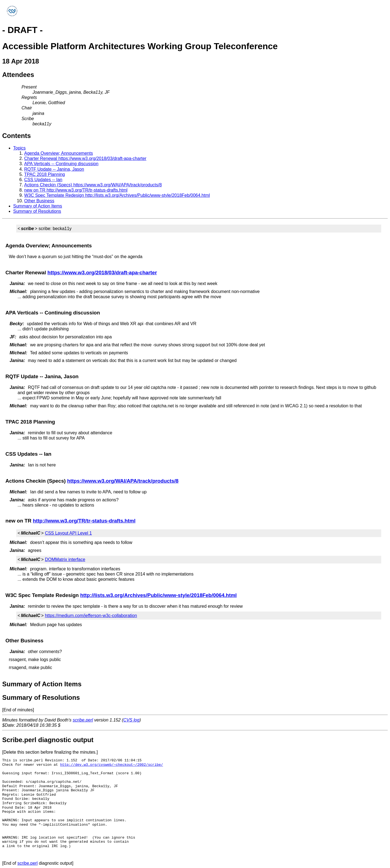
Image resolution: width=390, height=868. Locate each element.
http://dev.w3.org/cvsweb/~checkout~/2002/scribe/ (112, 765)
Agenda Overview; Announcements (59, 153)
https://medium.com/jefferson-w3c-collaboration (91, 616)
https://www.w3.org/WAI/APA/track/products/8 (123, 481)
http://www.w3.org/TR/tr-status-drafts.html (84, 521)
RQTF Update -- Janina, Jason (54, 169)
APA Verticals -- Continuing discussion (61, 164)
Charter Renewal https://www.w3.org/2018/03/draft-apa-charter (85, 158)
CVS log (132, 720)
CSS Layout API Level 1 (68, 533)
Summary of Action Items (38, 206)
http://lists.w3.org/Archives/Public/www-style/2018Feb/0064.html (159, 595)
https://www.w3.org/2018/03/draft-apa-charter (102, 273)
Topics (19, 148)
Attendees (18, 75)
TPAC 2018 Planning (45, 174)
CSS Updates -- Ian (43, 180)
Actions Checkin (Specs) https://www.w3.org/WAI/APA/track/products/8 (93, 185)
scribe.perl (83, 720)
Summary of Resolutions (37, 211)
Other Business (39, 201)
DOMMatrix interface (65, 559)
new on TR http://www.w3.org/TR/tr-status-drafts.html (76, 190)
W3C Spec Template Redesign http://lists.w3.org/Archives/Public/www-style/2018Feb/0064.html (117, 195)
